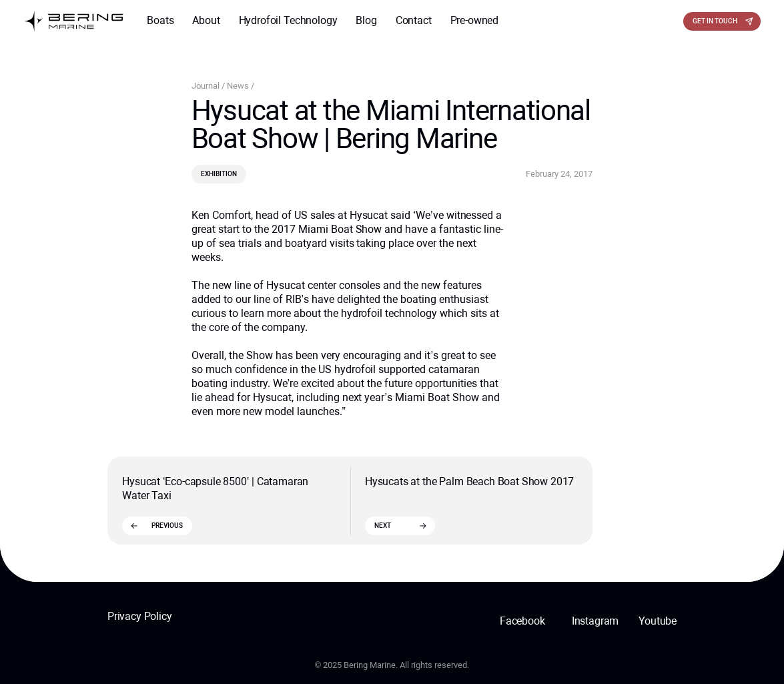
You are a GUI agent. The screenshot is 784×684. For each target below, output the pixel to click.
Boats (160, 20)
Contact (414, 20)
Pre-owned (475, 20)
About (206, 20)
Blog (366, 20)
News (239, 86)
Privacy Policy (140, 616)
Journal (207, 86)
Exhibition (219, 174)
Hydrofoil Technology (288, 20)
